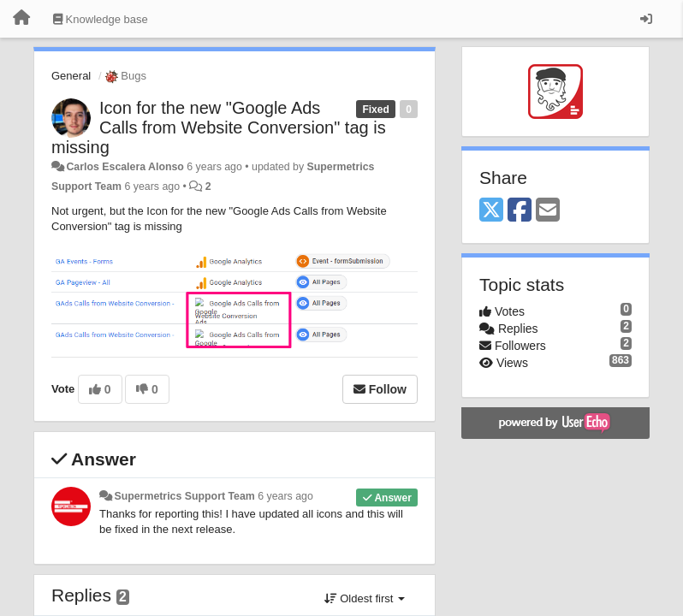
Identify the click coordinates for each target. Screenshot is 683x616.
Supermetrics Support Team (184, 496)
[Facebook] (520, 211)
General (71, 76)
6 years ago (285, 496)
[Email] (548, 211)
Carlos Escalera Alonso (125, 167)
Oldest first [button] (365, 598)
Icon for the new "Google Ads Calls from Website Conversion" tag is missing (219, 127)
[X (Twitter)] (491, 211)
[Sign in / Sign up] (646, 19)
